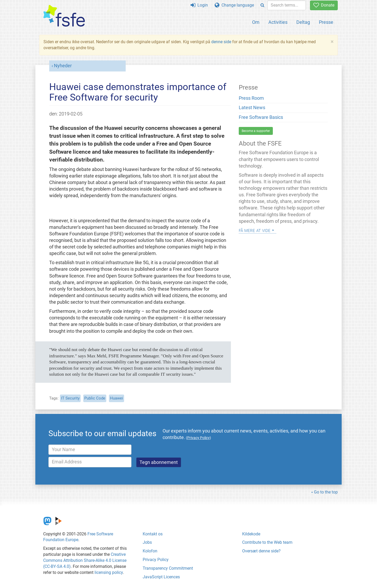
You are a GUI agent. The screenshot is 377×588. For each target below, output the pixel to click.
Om (256, 22)
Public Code (95, 398)
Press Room (251, 98)
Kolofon (150, 551)
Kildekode (251, 534)
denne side (221, 42)
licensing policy (109, 572)
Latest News (252, 108)
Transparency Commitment (168, 568)
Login (199, 5)
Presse (326, 22)
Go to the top (326, 492)
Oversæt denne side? (261, 551)
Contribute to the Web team (267, 542)
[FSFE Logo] (64, 16)
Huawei (117, 398)
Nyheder (63, 66)
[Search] (262, 5)
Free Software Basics (261, 117)
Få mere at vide (255, 230)
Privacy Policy (156, 560)
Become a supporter (256, 131)
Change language (234, 5)
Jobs (147, 542)
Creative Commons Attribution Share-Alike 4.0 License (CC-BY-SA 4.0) (85, 560)
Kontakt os (153, 534)
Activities (278, 22)
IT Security (70, 398)
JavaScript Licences (161, 577)
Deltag (303, 22)
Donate (324, 5)
